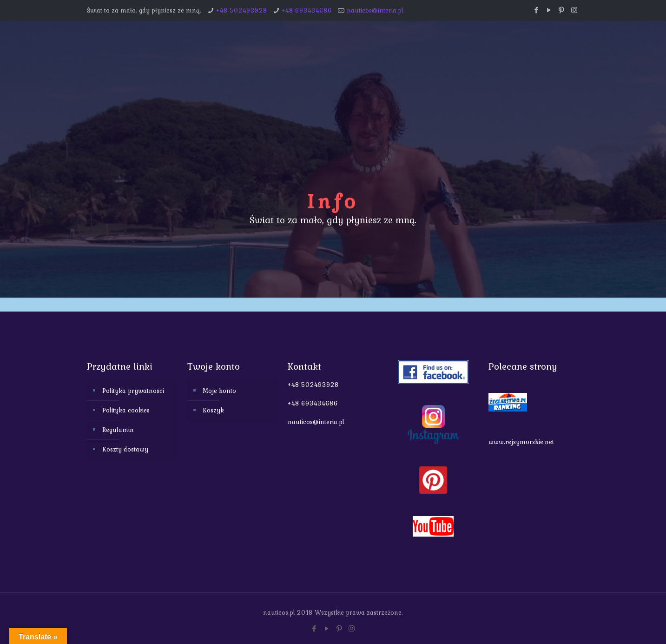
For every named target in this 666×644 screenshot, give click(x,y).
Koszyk (213, 410)
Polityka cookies (126, 410)
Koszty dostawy (125, 449)
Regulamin (118, 430)
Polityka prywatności (133, 391)
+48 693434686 (307, 10)
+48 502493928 (242, 10)
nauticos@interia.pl (375, 10)
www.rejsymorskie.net (521, 442)
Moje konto (219, 391)
